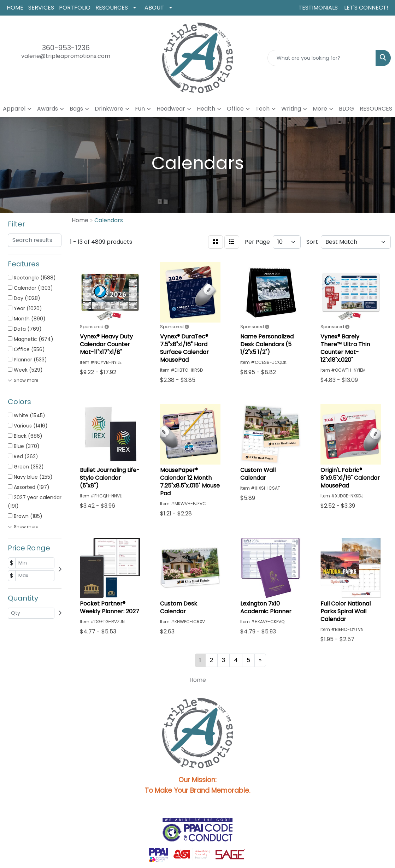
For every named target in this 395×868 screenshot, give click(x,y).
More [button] (320, 109)
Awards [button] (48, 109)
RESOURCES (112, 8)
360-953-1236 (66, 48)
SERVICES (41, 8)
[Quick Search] (322, 58)
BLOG (346, 109)
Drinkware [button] (109, 109)
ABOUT (154, 8)
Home (198, 680)
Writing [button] (291, 109)
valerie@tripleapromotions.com (66, 56)
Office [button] (235, 109)
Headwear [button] (171, 109)
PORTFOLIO (75, 8)
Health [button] (206, 109)
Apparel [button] (14, 109)
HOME (15, 8)
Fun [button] (140, 109)
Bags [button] (76, 109)
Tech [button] (263, 109)
